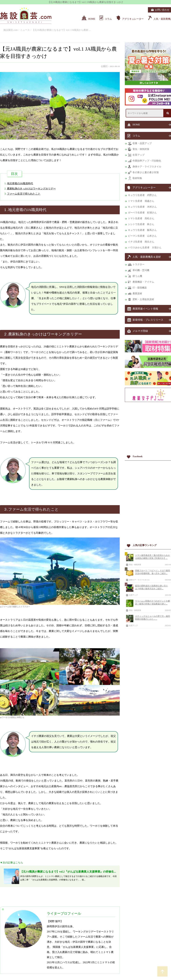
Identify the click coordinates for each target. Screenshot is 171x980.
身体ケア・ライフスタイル (139, 580)
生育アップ (133, 595)
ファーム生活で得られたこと (24, 194)
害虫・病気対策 (135, 565)
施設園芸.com (11, 30)
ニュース (25, 30)
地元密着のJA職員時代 (20, 184)
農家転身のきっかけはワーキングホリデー (31, 189)
